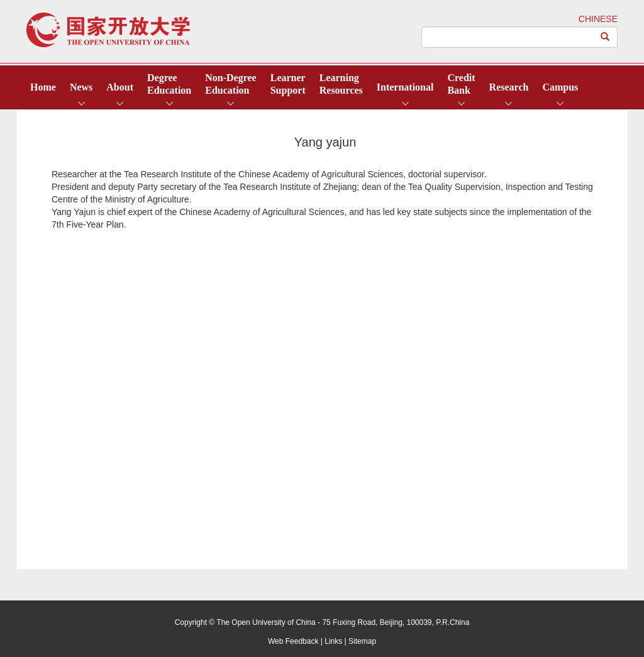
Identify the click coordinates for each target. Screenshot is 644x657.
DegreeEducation (169, 84)
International (405, 87)
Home (43, 87)
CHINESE (598, 19)
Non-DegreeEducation (230, 84)
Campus (560, 87)
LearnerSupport (288, 84)
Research (509, 87)
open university (108, 30)
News (81, 87)
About (120, 87)
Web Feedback (293, 641)
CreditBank (461, 84)
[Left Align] (605, 37)
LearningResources (341, 84)
